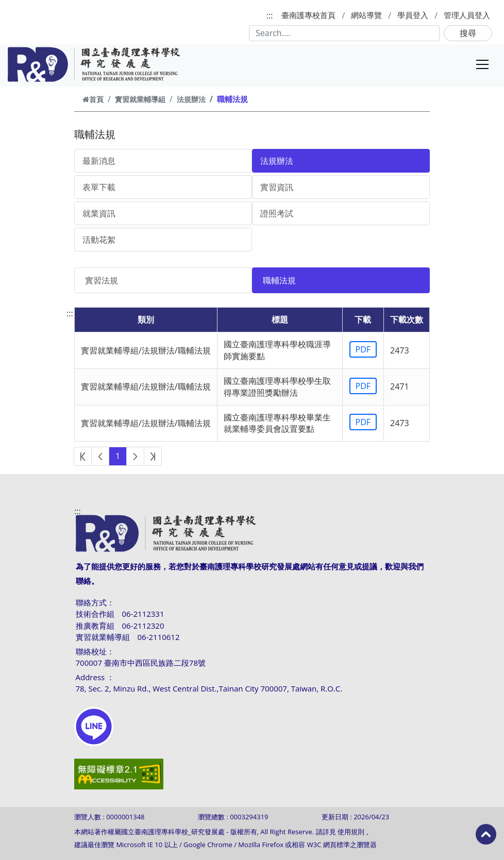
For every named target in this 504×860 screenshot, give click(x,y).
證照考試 (277, 213)
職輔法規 (279, 280)
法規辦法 (191, 99)
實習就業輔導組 (140, 99)
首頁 (93, 99)
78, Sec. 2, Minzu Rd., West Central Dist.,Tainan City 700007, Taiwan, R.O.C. (209, 688)
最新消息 (99, 161)
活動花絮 (99, 240)
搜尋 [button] (468, 33)
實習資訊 (277, 187)
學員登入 (413, 15)
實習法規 (102, 280)
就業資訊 (99, 213)
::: (270, 15)
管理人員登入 (467, 15)
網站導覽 (366, 15)
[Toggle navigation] (482, 64)
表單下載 (99, 187)
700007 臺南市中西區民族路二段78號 (141, 663)
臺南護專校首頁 (308, 15)
